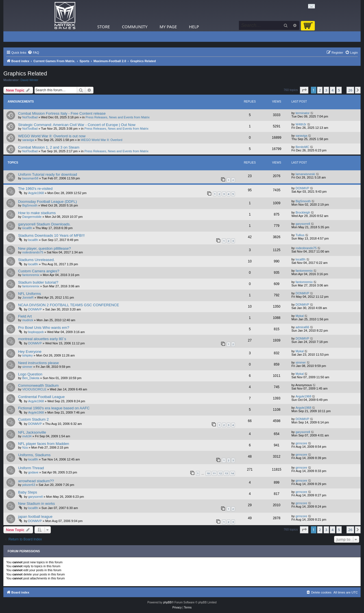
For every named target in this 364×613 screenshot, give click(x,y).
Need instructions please (38, 363)
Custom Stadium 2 (33, 419)
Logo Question (30, 374)
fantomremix (31, 275)
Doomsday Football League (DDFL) (47, 202)
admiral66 (302, 327)
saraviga (28, 140)
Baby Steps (28, 492)
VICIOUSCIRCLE (34, 389)
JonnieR (28, 297)
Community (135, 27)
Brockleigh (303, 212)
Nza (25, 447)
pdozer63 (29, 485)
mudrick (28, 320)
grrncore (301, 443)
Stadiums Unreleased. (36, 260)
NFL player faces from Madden (44, 444)
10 (208, 473)
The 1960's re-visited (35, 189)
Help (194, 27)
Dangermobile (32, 217)
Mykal (300, 316)
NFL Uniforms (30, 294)
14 (232, 473)
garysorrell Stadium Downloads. (44, 224)
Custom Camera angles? (39, 271)
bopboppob (36, 332)
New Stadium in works (36, 504)
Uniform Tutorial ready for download (48, 174)
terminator (303, 113)
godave (33, 472)
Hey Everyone (30, 352)
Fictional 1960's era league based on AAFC (54, 408)
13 (226, 473)
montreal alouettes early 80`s (42, 339)
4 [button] (333, 90)
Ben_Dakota (31, 378)
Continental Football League (41, 397)
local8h (27, 228)
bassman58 (30, 178)
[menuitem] (33, 53)
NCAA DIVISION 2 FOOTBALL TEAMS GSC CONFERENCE (69, 305)
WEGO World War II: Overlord (102, 140)
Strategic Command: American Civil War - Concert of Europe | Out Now (77, 125)
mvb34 (27, 436)
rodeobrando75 (33, 252)
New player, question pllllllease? (44, 248)
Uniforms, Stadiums (34, 455)
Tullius (300, 235)
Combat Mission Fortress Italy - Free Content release (62, 113)
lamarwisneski (305, 174)
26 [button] (350, 90)
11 (214, 473)
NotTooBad (30, 117)
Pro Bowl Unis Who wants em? (44, 328)
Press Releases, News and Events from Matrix (118, 117)
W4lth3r (301, 124)
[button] (304, 90)
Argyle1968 (36, 193)
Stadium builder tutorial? (38, 282)
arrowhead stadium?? (36, 481)
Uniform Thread (31, 468)
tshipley (28, 355)
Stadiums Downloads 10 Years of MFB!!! (51, 235)
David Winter (30, 80)
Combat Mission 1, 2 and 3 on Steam (49, 147)
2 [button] (320, 90)
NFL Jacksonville (32, 432)
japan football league (35, 517)
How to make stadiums (37, 213)
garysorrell (303, 224)
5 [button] (339, 90)
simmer (27, 367)
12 (220, 473)
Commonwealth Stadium (38, 385)
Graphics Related (25, 73)
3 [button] (326, 90)
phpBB (167, 602)
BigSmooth (30, 205)
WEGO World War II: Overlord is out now (52, 136)
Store (104, 27)
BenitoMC (302, 147)
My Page (168, 27)
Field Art (25, 316)
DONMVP (302, 188)
